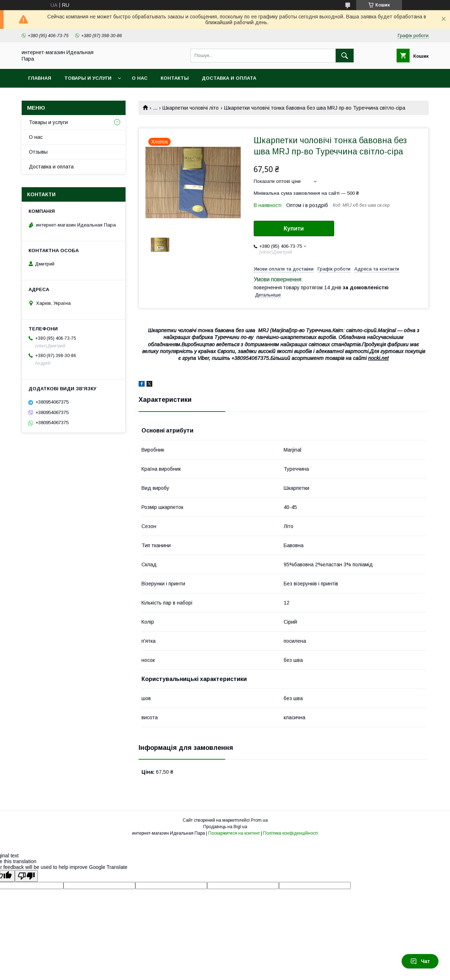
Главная (40, 78)
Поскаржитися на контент (234, 833)
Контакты (175, 78)
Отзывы (38, 152)
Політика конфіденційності (290, 833)
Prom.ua (259, 820)
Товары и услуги (88, 78)
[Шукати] (345, 56)
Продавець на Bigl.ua (225, 827)
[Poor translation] (26, 876)
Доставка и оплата (229, 78)
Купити (294, 228)
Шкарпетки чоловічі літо (191, 108)
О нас (140, 78)
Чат (420, 961)
